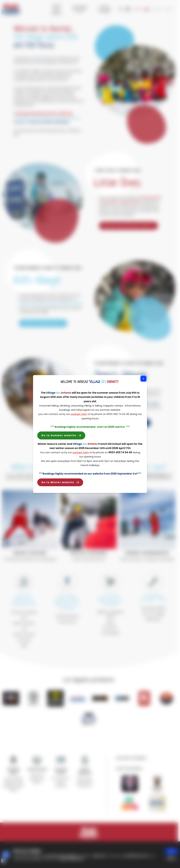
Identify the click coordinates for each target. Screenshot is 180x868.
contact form (79, 414)
